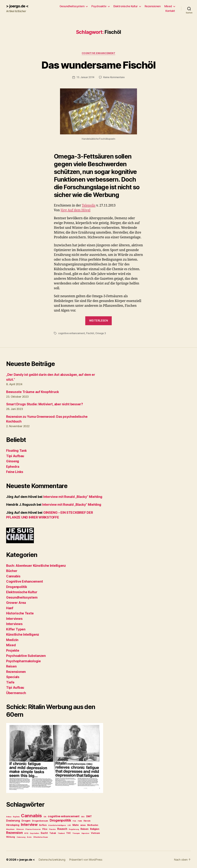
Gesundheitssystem (72, 6)
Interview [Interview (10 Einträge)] (29, 824)
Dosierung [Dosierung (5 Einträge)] (13, 820)
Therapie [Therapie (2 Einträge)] (76, 833)
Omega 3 (101, 333)
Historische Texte (20, 613)
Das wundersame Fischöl (98, 65)
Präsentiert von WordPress (86, 859)
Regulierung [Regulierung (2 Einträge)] (74, 829)
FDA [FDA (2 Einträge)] (74, 821)
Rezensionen (153, 6)
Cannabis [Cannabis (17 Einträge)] (31, 815)
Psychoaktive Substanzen (26, 655)
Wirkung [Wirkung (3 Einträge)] (11, 837)
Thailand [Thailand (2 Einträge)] (61, 833)
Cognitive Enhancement (99, 53)
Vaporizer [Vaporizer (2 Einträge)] (85, 833)
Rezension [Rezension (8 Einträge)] (14, 832)
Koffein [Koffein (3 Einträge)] (43, 825)
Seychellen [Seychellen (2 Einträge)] (34, 833)
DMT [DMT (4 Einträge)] (89, 816)
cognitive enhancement (71, 333)
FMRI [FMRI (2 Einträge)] (80, 821)
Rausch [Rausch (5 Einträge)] (62, 829)
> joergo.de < (17, 6)
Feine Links (15, 472)
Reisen (11, 666)
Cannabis (13, 576)
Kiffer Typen (16, 629)
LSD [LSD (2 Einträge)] (69, 825)
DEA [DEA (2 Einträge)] (83, 816)
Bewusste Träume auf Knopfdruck (33, 392)
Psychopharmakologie (23, 661)
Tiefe (10, 682)
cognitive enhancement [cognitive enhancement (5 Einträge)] (64, 816)
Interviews (14, 618)
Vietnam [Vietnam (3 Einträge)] (95, 833)
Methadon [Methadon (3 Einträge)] (93, 825)
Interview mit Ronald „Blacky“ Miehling (73, 496)
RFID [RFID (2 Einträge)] (26, 833)
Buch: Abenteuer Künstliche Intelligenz (36, 565)
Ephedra (13, 466)
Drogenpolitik (17, 587)
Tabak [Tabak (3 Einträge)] (53, 833)
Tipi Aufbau (15, 456)
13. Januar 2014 (85, 77)
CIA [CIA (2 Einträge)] (45, 816)
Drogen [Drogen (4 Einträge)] (26, 820)
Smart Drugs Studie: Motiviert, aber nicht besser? (45, 404)
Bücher (12, 571)
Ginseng (13, 461)
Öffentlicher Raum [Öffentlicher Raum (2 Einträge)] (41, 837)
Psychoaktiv (99, 6)
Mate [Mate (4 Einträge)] (76, 825)
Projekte (13, 650)
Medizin (12, 640)
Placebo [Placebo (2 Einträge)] (52, 829)
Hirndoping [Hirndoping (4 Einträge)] (13, 825)
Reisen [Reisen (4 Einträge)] (84, 829)
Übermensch (16, 693)
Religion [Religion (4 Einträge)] (95, 829)
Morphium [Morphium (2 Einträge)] (10, 829)
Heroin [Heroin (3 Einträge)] (87, 820)
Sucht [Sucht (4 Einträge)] (44, 833)
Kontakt (170, 11)
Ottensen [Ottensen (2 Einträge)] (20, 829)
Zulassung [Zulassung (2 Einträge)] (21, 837)
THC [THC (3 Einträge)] (68, 833)
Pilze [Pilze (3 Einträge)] (45, 829)
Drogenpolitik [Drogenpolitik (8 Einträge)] (60, 820)
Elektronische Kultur (126, 6)
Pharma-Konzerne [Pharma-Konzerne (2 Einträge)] (33, 829)
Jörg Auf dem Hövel (76, 210)
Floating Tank (16, 450)
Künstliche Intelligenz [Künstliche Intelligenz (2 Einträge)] (57, 825)
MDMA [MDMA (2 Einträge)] (83, 825)
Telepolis (89, 205)
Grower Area (16, 602)
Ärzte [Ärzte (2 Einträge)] (29, 837)
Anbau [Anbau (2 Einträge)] (9, 816)
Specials (13, 677)
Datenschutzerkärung (52, 859)
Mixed (168, 6)
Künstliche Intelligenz (23, 634)
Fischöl (90, 333)
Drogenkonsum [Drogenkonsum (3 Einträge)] (40, 820)
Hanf (10, 608)
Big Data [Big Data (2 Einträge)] (16, 816)
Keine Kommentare (114, 77)
